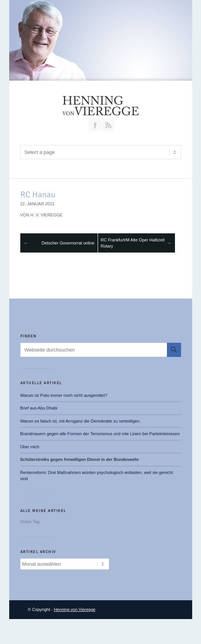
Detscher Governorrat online (68, 243)
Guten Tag (30, 522)
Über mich (30, 447)
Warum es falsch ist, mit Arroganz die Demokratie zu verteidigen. (81, 421)
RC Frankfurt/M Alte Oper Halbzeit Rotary (133, 243)
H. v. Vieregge (46, 215)
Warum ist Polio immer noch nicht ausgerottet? (64, 395)
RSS (108, 125)
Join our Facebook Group (95, 125)
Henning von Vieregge (75, 609)
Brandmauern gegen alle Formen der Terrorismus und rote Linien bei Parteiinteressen (100, 434)
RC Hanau (38, 194)
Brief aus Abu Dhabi (39, 408)
